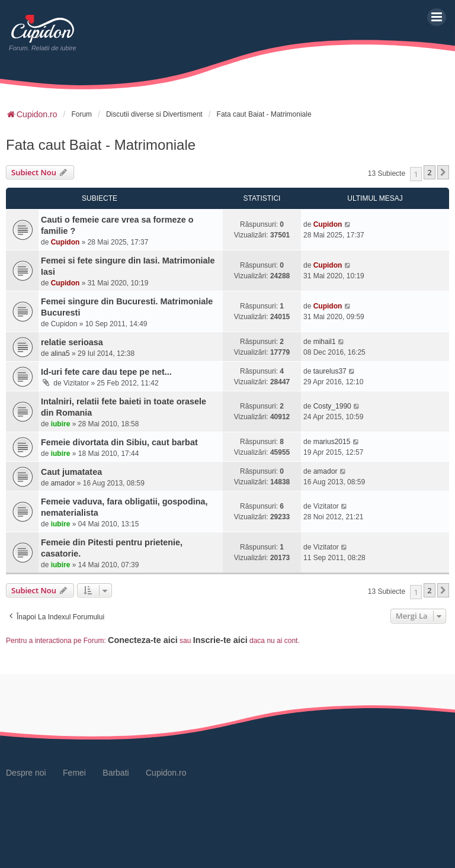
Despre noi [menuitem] (26, 773)
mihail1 (325, 342)
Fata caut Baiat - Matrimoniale (101, 145)
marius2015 (332, 442)
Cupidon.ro (166, 773)
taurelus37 (330, 371)
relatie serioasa (72, 342)
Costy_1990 (332, 406)
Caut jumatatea (71, 472)
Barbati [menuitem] (116, 773)
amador (63, 483)
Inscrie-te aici (220, 640)
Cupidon (65, 242)
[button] (443, 172)
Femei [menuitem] (74, 773)
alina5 (60, 353)
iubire (61, 424)
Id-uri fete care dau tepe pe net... (106, 372)
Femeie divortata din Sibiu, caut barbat (119, 442)
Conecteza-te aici (143, 640)
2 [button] (429, 172)
